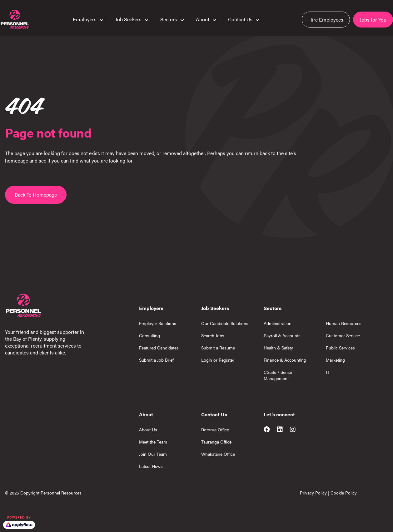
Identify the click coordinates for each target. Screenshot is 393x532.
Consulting (149, 335)
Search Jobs (213, 335)
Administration (278, 323)
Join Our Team (153, 454)
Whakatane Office (218, 454)
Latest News (151, 466)
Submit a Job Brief (156, 360)
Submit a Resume (218, 348)
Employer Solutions (158, 323)
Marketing (335, 360)
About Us (148, 429)
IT (328, 372)
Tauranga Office (216, 442)
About (203, 19)
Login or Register (218, 360)
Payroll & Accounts (282, 335)
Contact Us (240, 19)
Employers (85, 19)
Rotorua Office (215, 429)
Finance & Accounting (285, 360)
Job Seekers (128, 19)
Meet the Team (153, 442)
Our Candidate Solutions (225, 323)
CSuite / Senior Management (278, 375)
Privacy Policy (313, 493)
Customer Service (343, 335)
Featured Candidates (159, 348)
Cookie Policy (344, 493)
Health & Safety (278, 348)
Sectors (169, 19)
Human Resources (344, 323)
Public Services (340, 348)
